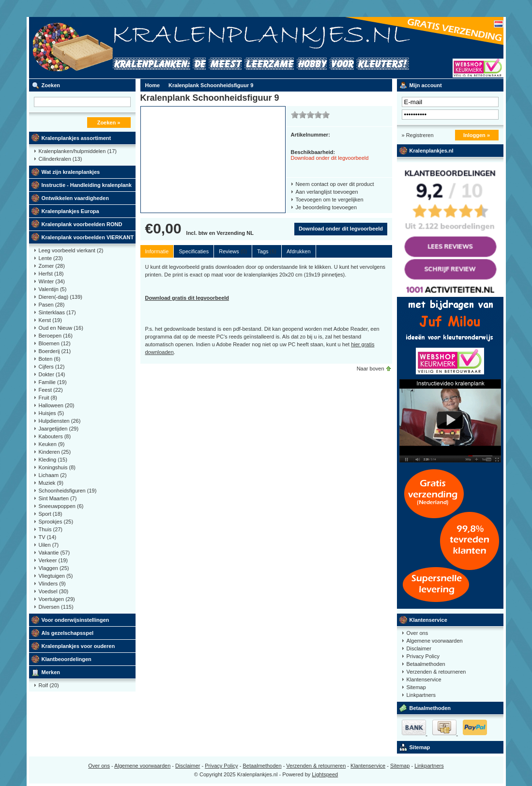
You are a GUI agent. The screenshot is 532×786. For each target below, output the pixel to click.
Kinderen (55, 452)
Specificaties (194, 251)
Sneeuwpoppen (61, 506)
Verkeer (53, 560)
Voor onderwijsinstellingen (76, 620)
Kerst (50, 320)
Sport (51, 514)
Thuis (51, 529)
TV (48, 537)
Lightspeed (325, 774)
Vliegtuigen (56, 576)
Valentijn (53, 289)
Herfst (51, 274)
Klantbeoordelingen (67, 659)
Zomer (52, 266)
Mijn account (426, 85)
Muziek (51, 483)
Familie (53, 382)
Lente (51, 258)
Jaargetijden (59, 429)
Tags (267, 251)
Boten (50, 359)
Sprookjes (56, 522)
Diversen (56, 607)
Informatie (157, 251)
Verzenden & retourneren (436, 672)
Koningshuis (57, 467)
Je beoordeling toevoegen (327, 207)
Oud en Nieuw (61, 328)
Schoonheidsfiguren (68, 491)
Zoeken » (109, 123)
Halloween (57, 405)
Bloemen (55, 343)
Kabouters (55, 436)
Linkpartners (421, 695)
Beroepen (56, 336)
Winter (52, 281)
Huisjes (52, 413)
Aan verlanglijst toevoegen (327, 192)
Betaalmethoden (426, 664)
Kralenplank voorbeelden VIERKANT (88, 237)
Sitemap (416, 687)
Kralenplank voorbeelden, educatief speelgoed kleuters (157, 48)
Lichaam (53, 475)
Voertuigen (57, 599)
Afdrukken (299, 251)
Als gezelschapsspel (68, 633)
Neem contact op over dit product (335, 184)
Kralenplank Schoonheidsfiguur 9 (211, 85)
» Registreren (418, 135)
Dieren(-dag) (61, 297)
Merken (51, 672)
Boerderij (55, 351)
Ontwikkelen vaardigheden (75, 198)
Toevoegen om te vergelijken (330, 200)
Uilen (49, 545)
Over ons (418, 633)
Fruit (48, 398)
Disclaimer (419, 648)
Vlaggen (54, 568)
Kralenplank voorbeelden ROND (82, 224)
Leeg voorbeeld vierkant (71, 250)
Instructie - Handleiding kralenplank (87, 185)
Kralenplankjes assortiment (76, 138)
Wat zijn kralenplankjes (71, 172)
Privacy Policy (423, 656)
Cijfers (52, 367)
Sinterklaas (57, 312)
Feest (51, 390)
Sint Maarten (58, 498)
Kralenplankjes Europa (70, 211)
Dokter (52, 374)
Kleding (53, 460)
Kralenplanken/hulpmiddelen (78, 151)
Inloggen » (477, 135)
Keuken (52, 444)
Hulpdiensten (60, 421)
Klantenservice (428, 620)
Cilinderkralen (61, 159)
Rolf (49, 685)
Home (153, 85)
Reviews (233, 251)
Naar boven (371, 369)
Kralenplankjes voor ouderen (78, 646)
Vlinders (52, 584)
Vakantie (54, 553)
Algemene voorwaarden (435, 641)
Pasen (52, 305)
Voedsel (54, 591)
